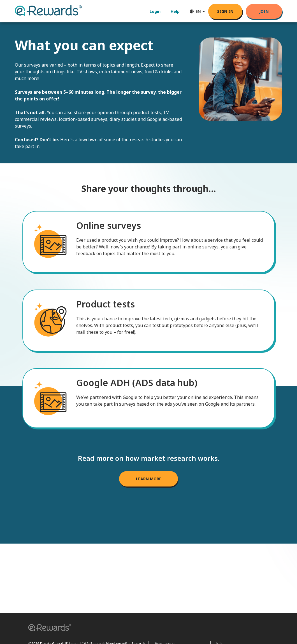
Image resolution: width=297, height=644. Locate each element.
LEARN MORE (149, 479)
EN (197, 11)
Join (264, 11)
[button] (48, 628)
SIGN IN (225, 11)
